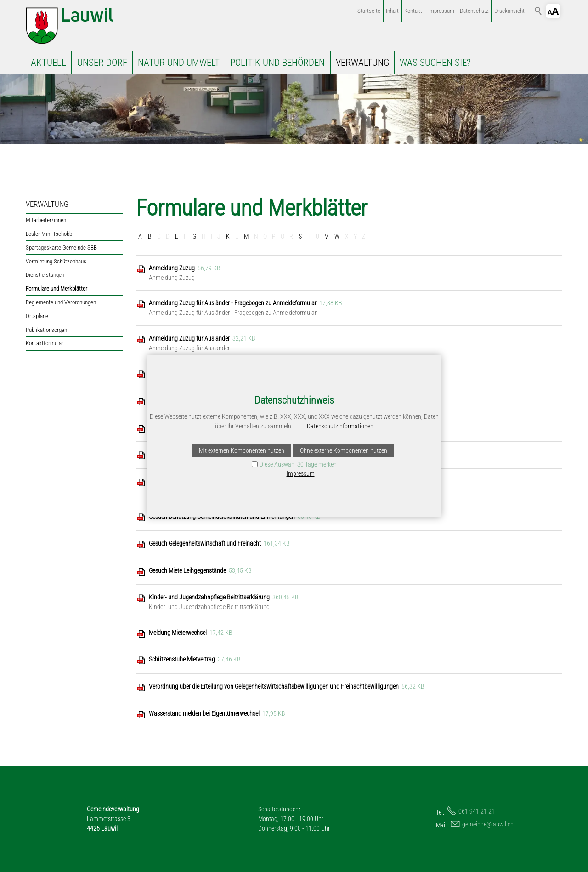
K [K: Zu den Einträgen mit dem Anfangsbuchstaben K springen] (228, 236)
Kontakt (413, 11)
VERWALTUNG (362, 63)
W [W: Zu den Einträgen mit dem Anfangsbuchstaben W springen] (337, 236)
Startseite (369, 11)
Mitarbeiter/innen (46, 220)
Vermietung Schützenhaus (56, 261)
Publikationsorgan (46, 330)
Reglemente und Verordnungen (61, 302)
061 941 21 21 (477, 811)
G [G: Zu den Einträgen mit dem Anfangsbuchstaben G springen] (194, 236)
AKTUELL (48, 63)
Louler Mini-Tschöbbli (50, 234)
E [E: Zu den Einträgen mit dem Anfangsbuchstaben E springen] (177, 236)
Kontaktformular (45, 343)
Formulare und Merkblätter (57, 288)
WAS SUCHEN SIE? (435, 63)
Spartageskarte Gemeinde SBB (61, 248)
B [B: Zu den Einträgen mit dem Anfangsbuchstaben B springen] (150, 236)
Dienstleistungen (45, 275)
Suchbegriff (538, 11)
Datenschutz (474, 11)
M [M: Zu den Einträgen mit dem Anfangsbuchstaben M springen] (246, 236)
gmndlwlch (488, 824)
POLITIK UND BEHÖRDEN (277, 63)
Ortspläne (37, 316)
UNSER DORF (102, 63)
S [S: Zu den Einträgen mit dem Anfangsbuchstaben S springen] (300, 236)
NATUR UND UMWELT (179, 63)
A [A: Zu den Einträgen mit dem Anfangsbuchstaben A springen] (140, 236)
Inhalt (392, 11)
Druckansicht (509, 11)
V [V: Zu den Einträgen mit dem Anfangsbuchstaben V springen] (327, 236)
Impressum (441, 11)
